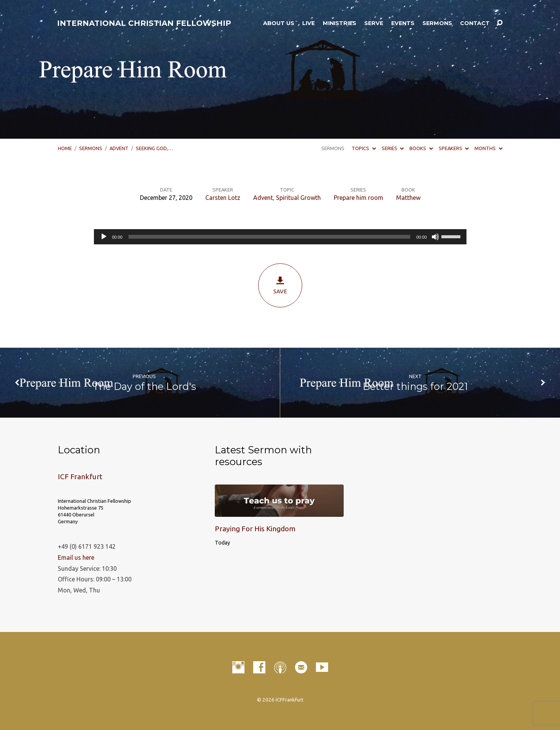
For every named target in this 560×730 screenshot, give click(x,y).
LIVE (309, 23)
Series (393, 148)
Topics (364, 148)
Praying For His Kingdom (255, 529)
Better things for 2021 (415, 386)
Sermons (437, 23)
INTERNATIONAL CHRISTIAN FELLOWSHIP (144, 23)
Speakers (454, 148)
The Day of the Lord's (144, 386)
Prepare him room (359, 198)
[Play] (104, 237)
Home (65, 148)
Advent (119, 148)
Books (421, 148)
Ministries (339, 23)
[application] (280, 237)
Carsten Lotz (223, 198)
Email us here (76, 557)
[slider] (269, 237)
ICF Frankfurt (80, 477)
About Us (279, 23)
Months (488, 148)
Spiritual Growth (298, 198)
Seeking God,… (154, 148)
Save (280, 285)
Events (403, 23)
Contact (475, 23)
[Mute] (435, 237)
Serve (374, 23)
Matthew (408, 198)
